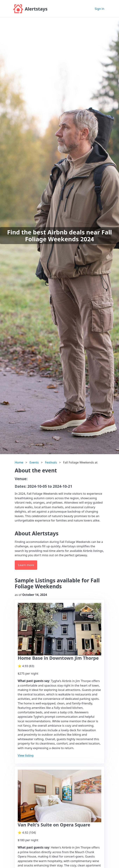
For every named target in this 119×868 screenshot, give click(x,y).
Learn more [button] (26, 565)
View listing (26, 755)
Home (19, 462)
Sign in (100, 9)
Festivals (51, 462)
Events (34, 462)
